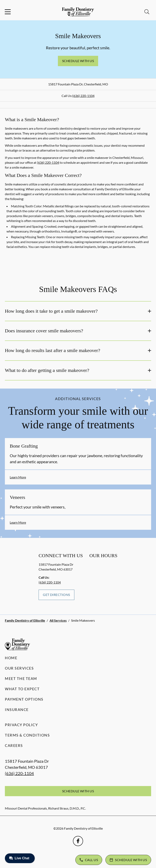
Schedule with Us (78, 61)
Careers (14, 745)
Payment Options (24, 699)
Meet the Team (21, 678)
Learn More (18, 477)
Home (11, 658)
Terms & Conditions (27, 735)
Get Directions (56, 595)
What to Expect (22, 689)
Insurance (17, 710)
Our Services (19, 668)
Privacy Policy (21, 725)
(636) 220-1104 (83, 96)
